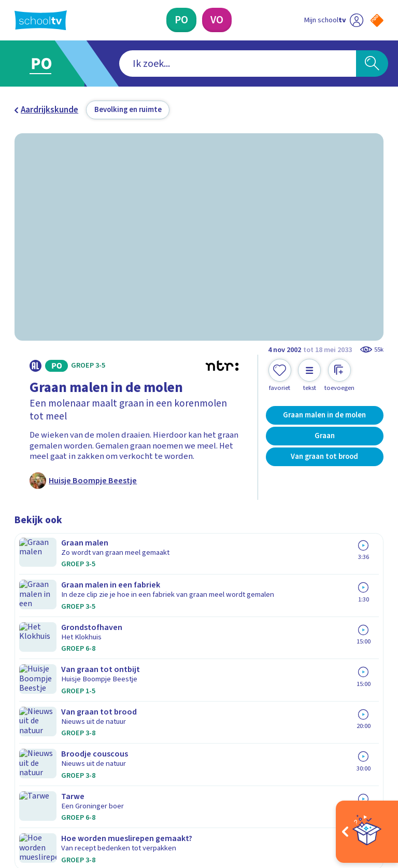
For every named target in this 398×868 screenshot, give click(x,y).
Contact (33, 601)
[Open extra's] (367, 832)
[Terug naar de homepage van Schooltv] (41, 20)
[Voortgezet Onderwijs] (217, 20)
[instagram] (42, 773)
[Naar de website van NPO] (377, 20)
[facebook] (20, 773)
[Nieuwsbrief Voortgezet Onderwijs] (292, 686)
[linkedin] (65, 773)
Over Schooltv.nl (52, 632)
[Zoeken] (372, 64)
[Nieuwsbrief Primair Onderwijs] (291, 653)
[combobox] (183, 64)
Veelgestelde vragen (61, 617)
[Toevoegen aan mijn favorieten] (280, 375)
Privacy (31, 647)
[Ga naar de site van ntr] (369, 800)
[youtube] (88, 773)
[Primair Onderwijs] (181, 20)
